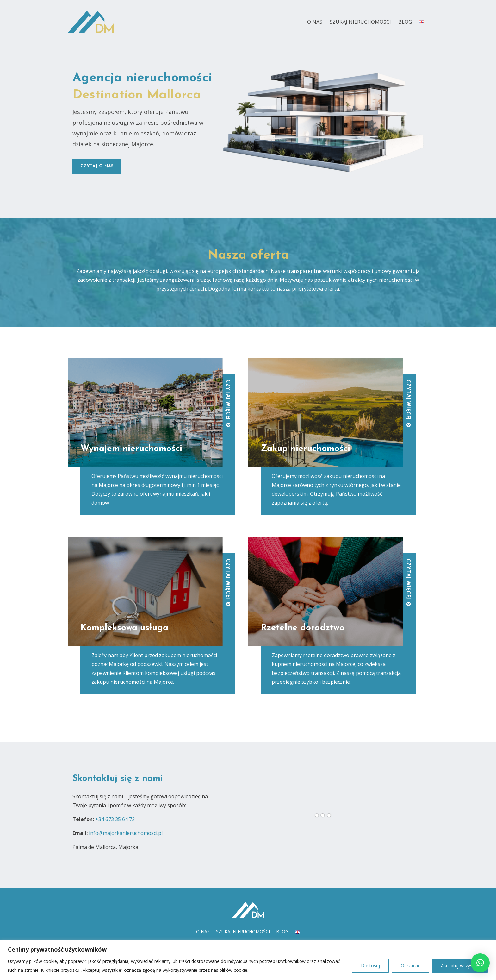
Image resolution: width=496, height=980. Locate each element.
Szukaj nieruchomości (360, 22)
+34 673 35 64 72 (115, 819)
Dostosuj (370, 966)
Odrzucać (410, 966)
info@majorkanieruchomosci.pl (126, 833)
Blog (405, 22)
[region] (248, 960)
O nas (315, 22)
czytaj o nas (97, 166)
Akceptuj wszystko (460, 966)
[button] (480, 963)
